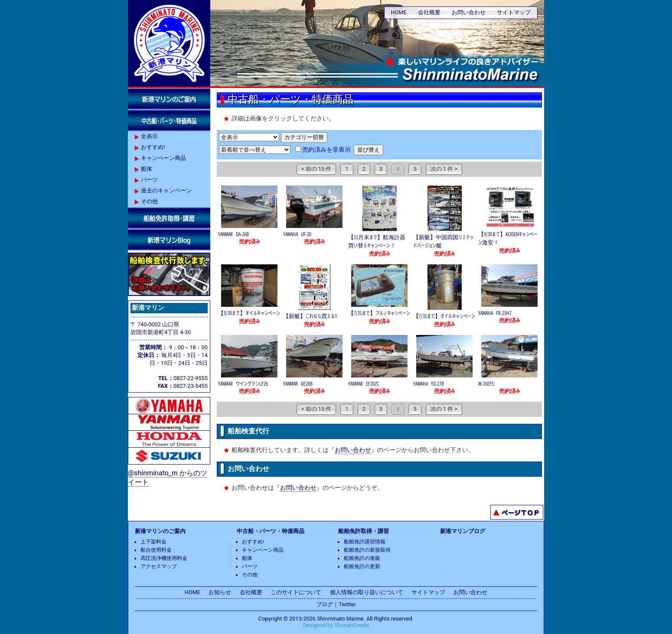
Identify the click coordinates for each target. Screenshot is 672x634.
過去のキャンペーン (166, 190)
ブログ (325, 604)
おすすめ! (153, 147)
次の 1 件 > (444, 169)
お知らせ (220, 592)
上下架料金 (153, 542)
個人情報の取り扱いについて (367, 592)
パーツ (149, 180)
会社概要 (429, 12)
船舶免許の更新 (362, 566)
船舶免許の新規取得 (367, 550)
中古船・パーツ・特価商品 (271, 531)
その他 (149, 201)
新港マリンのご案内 (160, 531)
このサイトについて (296, 592)
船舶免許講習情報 (365, 542)
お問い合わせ (469, 12)
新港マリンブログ (463, 531)
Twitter (347, 604)
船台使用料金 (156, 550)
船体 (147, 169)
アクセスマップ (159, 566)
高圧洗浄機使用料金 (164, 558)
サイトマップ (514, 12)
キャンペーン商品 (163, 158)
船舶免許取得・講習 (364, 531)
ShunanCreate (352, 625)
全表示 (149, 136)
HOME (399, 12)
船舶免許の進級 (362, 558)
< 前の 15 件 (316, 169)
